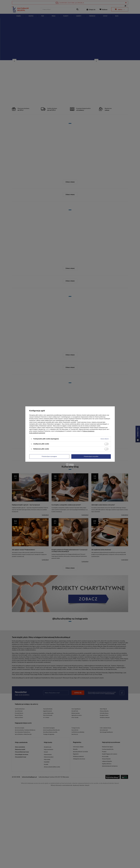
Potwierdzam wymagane (49, 456)
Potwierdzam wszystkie (91, 456)
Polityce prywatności (88, 431)
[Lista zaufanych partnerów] (37, 433)
